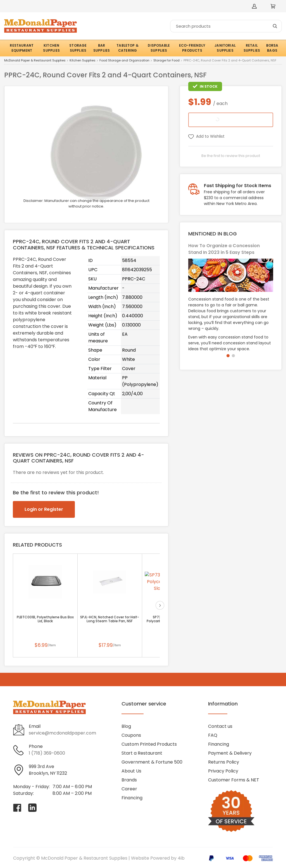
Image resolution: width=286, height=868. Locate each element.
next (160, 605)
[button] (228, 356)
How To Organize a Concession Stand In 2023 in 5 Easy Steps (224, 249)
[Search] (226, 26)
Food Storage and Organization (124, 61)
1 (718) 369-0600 (47, 753)
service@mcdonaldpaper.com (62, 733)
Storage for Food (166, 61)
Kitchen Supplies (83, 61)
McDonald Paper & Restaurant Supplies (35, 61)
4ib (181, 858)
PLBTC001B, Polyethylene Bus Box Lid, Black (45, 619)
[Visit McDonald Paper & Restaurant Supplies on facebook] (17, 808)
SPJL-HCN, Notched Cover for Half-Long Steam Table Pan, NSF (110, 619)
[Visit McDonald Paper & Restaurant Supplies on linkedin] (32, 808)
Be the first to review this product (231, 156)
